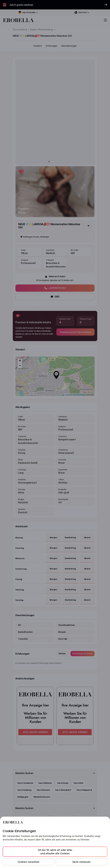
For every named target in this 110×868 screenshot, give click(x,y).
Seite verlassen (82, 862)
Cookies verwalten (28, 862)
